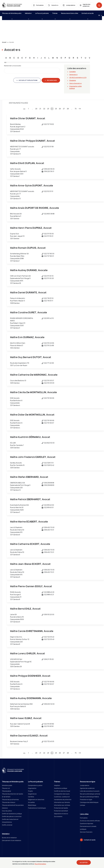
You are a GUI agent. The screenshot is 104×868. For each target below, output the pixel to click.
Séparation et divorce (61, 814)
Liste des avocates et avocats (90, 791)
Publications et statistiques (37, 808)
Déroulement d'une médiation (12, 840)
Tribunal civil (6, 788)
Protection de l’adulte (61, 808)
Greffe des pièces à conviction (12, 816)
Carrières (31, 797)
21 (40, 109)
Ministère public (7, 785)
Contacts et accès (88, 14)
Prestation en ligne (86, 800)
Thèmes (55, 14)
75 (76, 109)
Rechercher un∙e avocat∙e (13, 66)
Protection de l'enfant (61, 811)
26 (60, 109)
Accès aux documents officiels (90, 821)
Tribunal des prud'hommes (10, 800)
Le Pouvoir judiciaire (42, 14)
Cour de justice (7, 811)
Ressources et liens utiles (70, 14)
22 (44, 109)
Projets (30, 791)
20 (36, 109)
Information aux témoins (62, 802)
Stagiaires (73, 80)
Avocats (12, 42)
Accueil (4, 42)
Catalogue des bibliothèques (89, 802)
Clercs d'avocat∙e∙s (75, 83)
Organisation (32, 788)
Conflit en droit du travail (62, 791)
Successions (58, 816)
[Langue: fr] (99, 15)
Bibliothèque (32, 805)
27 (64, 109)
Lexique (83, 805)
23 (48, 109)
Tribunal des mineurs (9, 802)
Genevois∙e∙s (73, 75)
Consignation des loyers (62, 794)
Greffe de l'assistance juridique (12, 814)
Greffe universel (7, 825)
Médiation (28, 14)
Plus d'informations (40, 864)
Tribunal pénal (6, 791)
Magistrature (32, 794)
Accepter (84, 863)
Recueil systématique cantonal (90, 794)
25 (56, 109)
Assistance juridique (61, 788)
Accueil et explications (28, 80)
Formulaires (84, 818)
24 (52, 109)
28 (68, 109)
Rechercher (52, 80)
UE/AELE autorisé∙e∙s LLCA (78, 77)
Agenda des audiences (87, 788)
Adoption (57, 785)
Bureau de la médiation (9, 838)
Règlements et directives (36, 800)
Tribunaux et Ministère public (12, 14)
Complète (72, 72)
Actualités (31, 802)
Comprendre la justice (35, 785)
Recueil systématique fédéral (89, 797)
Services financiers (86, 832)
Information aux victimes (62, 805)
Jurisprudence (85, 785)
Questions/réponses (87, 823)
